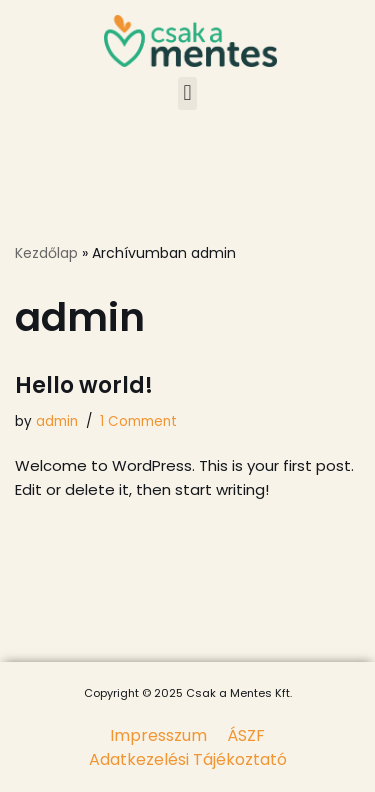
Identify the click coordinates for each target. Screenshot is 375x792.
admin (57, 421)
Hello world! (84, 385)
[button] (187, 93)
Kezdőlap (46, 253)
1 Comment (138, 421)
